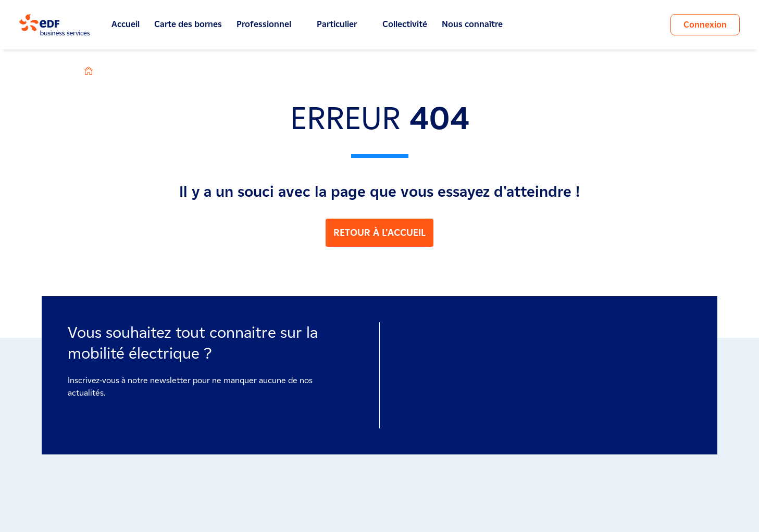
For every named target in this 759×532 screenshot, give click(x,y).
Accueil (126, 24)
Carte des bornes (188, 24)
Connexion (705, 25)
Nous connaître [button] (478, 24)
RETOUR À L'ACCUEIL (380, 233)
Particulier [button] (342, 24)
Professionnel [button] (269, 24)
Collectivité (405, 24)
